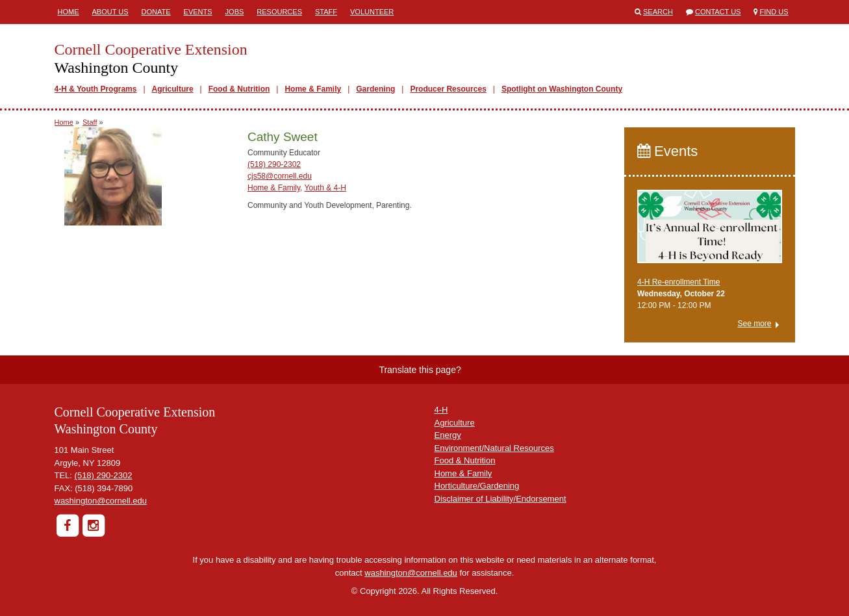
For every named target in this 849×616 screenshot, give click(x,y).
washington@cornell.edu (101, 501)
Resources (279, 12)
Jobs (235, 12)
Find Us (774, 12)
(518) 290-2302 (274, 164)
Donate (156, 12)
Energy (448, 435)
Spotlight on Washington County (562, 89)
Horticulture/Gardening (477, 486)
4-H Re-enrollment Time (678, 282)
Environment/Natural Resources (494, 448)
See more (754, 324)
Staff (326, 12)
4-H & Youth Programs (96, 89)
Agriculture (173, 89)
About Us (110, 12)
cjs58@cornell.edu (280, 176)
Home (69, 12)
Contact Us (718, 12)
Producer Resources (448, 89)
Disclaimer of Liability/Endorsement (501, 499)
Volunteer (372, 12)
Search (658, 12)
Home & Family (313, 89)
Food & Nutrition (239, 89)
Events (198, 12)
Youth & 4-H (325, 188)
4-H (441, 410)
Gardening (375, 89)
